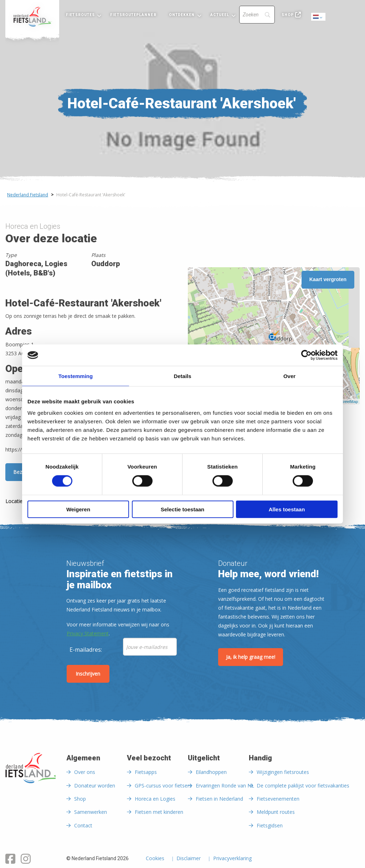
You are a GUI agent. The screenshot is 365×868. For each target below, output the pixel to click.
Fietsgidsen (270, 825)
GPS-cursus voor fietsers (163, 786)
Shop (288, 15)
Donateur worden (95, 786)
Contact (83, 825)
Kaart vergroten (328, 279)
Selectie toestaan (183, 509)
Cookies (155, 859)
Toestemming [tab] (76, 376)
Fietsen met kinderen (159, 812)
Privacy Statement (88, 633)
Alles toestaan (287, 509)
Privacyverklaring (232, 859)
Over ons (85, 772)
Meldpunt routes (276, 812)
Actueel (220, 15)
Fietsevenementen (278, 799)
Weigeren (78, 509)
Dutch (319, 17)
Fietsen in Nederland (219, 799)
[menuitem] (32, 17)
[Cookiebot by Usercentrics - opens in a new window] (306, 355)
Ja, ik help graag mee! (251, 657)
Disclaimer (189, 859)
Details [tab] (182, 376)
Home (32, 17)
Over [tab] (289, 376)
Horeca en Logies (155, 799)
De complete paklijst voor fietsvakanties (303, 786)
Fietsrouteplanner (133, 15)
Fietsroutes (80, 15)
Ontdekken (182, 15)
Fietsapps (146, 772)
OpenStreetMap (344, 402)
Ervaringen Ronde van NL (225, 786)
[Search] (257, 15)
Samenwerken (91, 812)
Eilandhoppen (211, 772)
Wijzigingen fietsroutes (283, 772)
